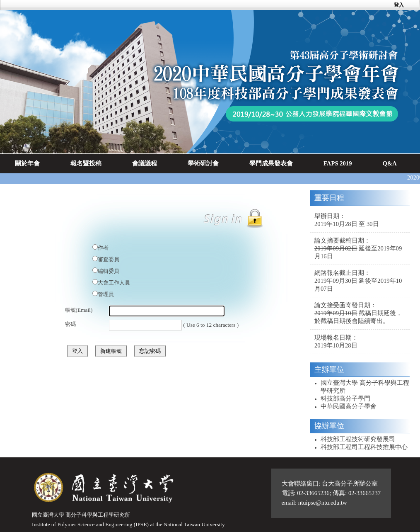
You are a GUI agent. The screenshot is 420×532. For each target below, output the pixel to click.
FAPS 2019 (338, 163)
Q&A (390, 163)
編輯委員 (109, 271)
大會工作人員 (114, 283)
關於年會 (27, 163)
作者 (103, 248)
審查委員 (109, 259)
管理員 (106, 294)
